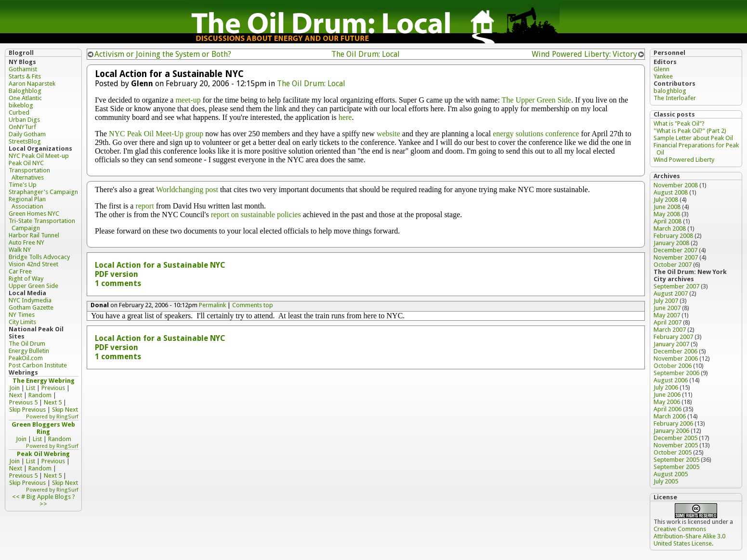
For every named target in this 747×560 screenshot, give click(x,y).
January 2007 (671, 344)
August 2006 (671, 380)
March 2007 (670, 330)
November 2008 (676, 185)
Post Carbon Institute (38, 365)
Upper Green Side (33, 286)
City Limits (22, 322)
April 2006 (668, 409)
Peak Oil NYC (26, 163)
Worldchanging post (187, 189)
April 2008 (668, 221)
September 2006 (676, 373)
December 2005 (675, 438)
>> (43, 504)
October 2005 (673, 452)
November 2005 (676, 445)
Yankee (663, 76)
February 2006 (673, 423)
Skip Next (65, 410)
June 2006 (667, 395)
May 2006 (667, 402)
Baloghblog (25, 91)
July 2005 (666, 481)
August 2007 (671, 293)
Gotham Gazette (31, 307)
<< (16, 497)
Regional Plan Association (27, 203)
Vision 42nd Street (33, 264)
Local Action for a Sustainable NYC (160, 265)
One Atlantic (25, 98)
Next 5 (53, 402)
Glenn (662, 69)
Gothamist (23, 69)
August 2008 (671, 192)
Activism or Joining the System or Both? (163, 54)
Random (40, 395)
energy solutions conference (536, 134)
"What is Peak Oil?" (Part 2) (690, 131)
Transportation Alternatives (29, 174)
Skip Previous (27, 410)
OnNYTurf (22, 127)
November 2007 (676, 257)
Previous (53, 388)
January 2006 (671, 431)
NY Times (22, 315)
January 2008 (671, 243)
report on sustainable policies (256, 215)
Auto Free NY (26, 242)
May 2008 (667, 214)
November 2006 (676, 358)
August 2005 (671, 474)
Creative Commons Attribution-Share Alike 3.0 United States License (689, 536)
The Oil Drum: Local (366, 54)
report (144, 206)
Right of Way (26, 279)
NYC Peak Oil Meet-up (39, 156)
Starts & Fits (25, 76)
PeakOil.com (26, 358)
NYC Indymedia (30, 300)
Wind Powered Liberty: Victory (584, 54)
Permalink (212, 305)
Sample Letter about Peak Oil (693, 138)
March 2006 (670, 416)
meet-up (188, 100)
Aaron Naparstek (32, 84)
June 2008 (667, 207)
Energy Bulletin (29, 351)
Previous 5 (23, 402)
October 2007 (673, 265)
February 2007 (673, 337)
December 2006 (675, 351)
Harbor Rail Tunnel (34, 235)
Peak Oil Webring (43, 454)
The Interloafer (675, 98)
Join (14, 388)
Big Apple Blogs (49, 497)
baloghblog (670, 91)
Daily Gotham (27, 134)
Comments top (253, 305)
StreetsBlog (25, 141)
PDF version (117, 274)
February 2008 (673, 236)
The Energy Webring (44, 381)
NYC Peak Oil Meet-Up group (156, 134)
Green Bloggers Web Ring (43, 428)
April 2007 (668, 322)
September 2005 (676, 460)
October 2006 (673, 366)
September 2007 (676, 286)
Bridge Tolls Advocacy (39, 257)
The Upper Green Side (537, 100)
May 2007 (667, 315)
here (345, 117)
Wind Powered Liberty (684, 160)
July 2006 (666, 387)
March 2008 (670, 228)
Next (16, 395)
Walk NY (20, 250)
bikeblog (21, 105)
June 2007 (667, 308)
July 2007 (666, 301)
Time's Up (23, 185)
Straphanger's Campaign (43, 192)
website (388, 134)
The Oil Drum (27, 344)
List (31, 388)
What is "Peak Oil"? (679, 124)
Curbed (19, 112)
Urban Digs (24, 120)
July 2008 (666, 200)
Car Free (20, 271)
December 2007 (675, 250)
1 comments (118, 283)
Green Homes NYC (34, 214)
